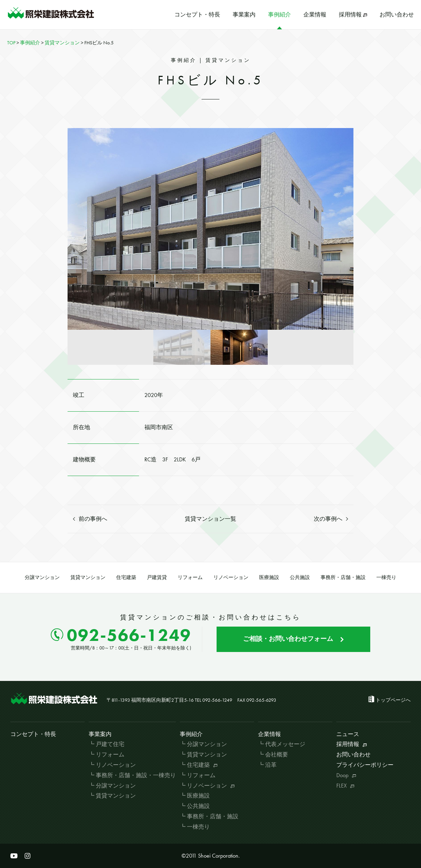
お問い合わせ (397, 14)
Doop (346, 775)
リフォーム (190, 577)
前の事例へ (90, 519)
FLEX (345, 786)
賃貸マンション (88, 577)
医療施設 (269, 577)
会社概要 (277, 754)
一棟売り (386, 577)
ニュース (348, 734)
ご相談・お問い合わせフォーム (293, 639)
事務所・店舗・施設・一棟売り (136, 775)
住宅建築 (126, 577)
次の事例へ (331, 519)
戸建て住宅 (110, 744)
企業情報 (315, 14)
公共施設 (300, 577)
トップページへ (393, 700)
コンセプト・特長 (197, 14)
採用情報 (353, 14)
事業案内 (244, 14)
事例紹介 (279, 14)
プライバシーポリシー (365, 765)
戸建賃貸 (157, 577)
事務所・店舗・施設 (343, 577)
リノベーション (231, 577)
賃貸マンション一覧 (210, 519)
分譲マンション (42, 577)
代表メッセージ (285, 744)
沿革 (271, 765)
